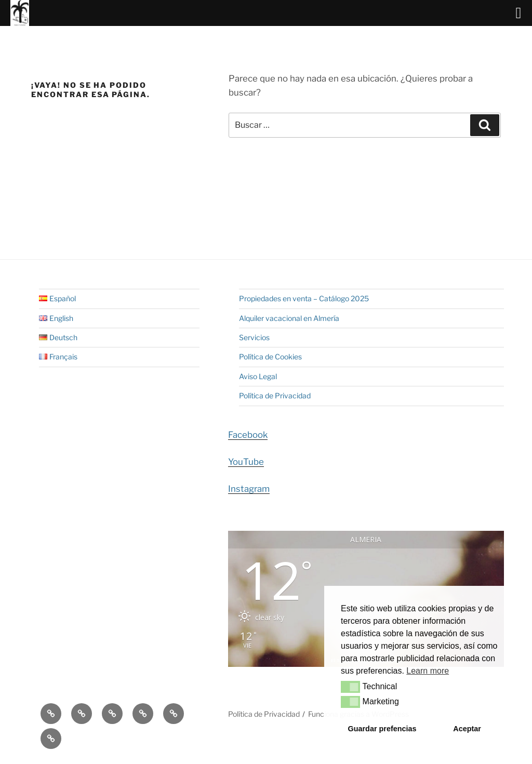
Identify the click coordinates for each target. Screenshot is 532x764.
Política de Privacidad (275, 396)
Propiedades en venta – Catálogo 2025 (304, 298)
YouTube (246, 462)
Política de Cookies (270, 357)
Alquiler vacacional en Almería (289, 318)
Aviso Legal (258, 376)
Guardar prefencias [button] (382, 729)
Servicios (254, 337)
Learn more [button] (428, 671)
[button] (350, 687)
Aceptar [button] (467, 729)
